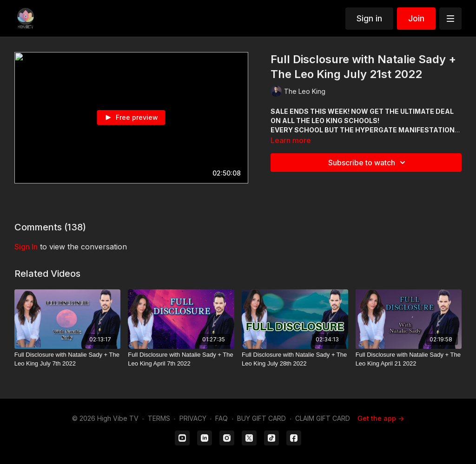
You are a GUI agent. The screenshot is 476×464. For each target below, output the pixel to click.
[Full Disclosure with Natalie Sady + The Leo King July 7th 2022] (68, 359)
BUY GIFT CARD (261, 418)
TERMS (159, 418)
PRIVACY (193, 418)
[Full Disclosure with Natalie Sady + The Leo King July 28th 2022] (295, 359)
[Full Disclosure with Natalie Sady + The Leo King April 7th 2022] (181, 359)
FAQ (221, 418)
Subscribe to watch (368, 163)
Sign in (369, 18)
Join (416, 18)
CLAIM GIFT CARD (323, 418)
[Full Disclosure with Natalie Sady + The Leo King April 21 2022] (409, 359)
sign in (26, 247)
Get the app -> (381, 418)
